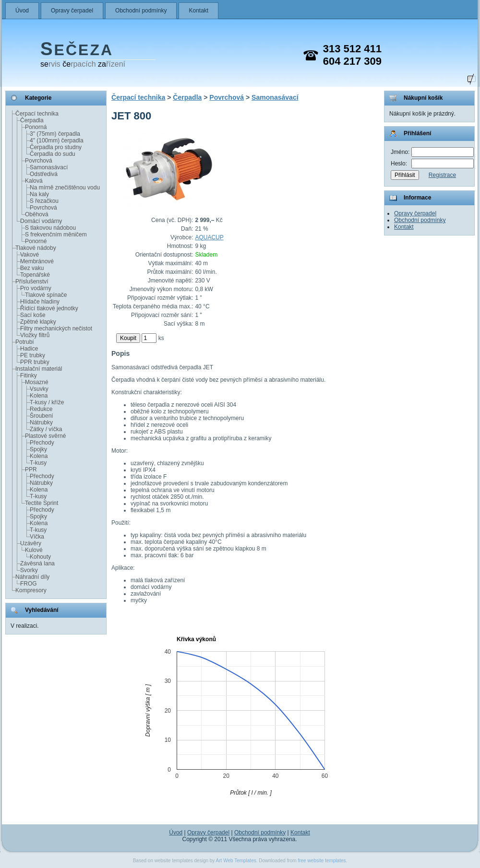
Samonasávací (49, 167)
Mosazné (37, 382)
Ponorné (36, 241)
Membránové (37, 261)
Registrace (442, 175)
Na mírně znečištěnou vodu (65, 188)
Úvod (22, 11)
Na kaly (39, 194)
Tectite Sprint (42, 503)
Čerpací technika (37, 114)
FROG (29, 584)
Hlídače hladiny (40, 302)
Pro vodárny (36, 288)
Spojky (38, 449)
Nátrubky (41, 422)
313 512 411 (352, 49)
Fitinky (29, 375)
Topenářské (35, 275)
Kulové (34, 550)
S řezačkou (44, 201)
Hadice (29, 349)
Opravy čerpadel (72, 11)
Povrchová (39, 161)
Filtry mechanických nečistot (56, 328)
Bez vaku (32, 268)
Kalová (34, 181)
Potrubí (25, 342)
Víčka (37, 537)
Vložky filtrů (35, 335)
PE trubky (33, 355)
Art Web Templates (236, 861)
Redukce (41, 409)
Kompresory (31, 590)
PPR (31, 469)
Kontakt (198, 11)
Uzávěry (31, 543)
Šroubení (42, 416)
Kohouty (40, 557)
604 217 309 (352, 61)
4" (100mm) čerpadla (57, 141)
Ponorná (36, 127)
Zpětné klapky (38, 322)
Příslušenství (32, 282)
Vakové (30, 255)
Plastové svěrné (45, 436)
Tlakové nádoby (36, 248)
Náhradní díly (32, 577)
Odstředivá (44, 174)
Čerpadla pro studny (56, 147)
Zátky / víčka (46, 429)
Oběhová (37, 214)
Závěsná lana (37, 563)
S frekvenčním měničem (56, 235)
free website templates (322, 861)
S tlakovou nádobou (50, 228)
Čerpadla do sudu (53, 154)
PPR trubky (35, 362)
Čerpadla (32, 120)
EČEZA (77, 50)
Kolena (39, 396)
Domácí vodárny (41, 221)
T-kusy (38, 463)
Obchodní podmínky (141, 11)
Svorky (29, 570)
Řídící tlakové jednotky (49, 308)
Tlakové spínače (46, 295)
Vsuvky (39, 389)
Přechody (42, 443)
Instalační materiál (39, 369)
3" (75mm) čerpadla (55, 134)
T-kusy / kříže (47, 402)
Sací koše (33, 315)
